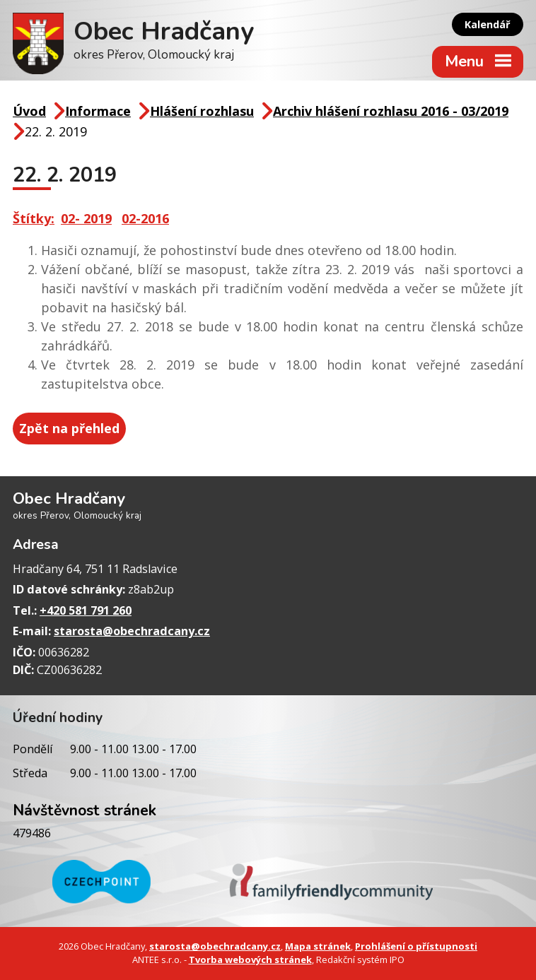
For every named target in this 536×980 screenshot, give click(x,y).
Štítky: (34, 218)
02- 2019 (86, 218)
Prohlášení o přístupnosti (416, 946)
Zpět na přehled (69, 428)
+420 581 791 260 (86, 610)
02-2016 (145, 218)
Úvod (29, 111)
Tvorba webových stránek (250, 960)
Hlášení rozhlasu (202, 111)
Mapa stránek (318, 946)
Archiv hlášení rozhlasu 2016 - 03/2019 (391, 111)
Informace (98, 111)
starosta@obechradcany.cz (132, 631)
